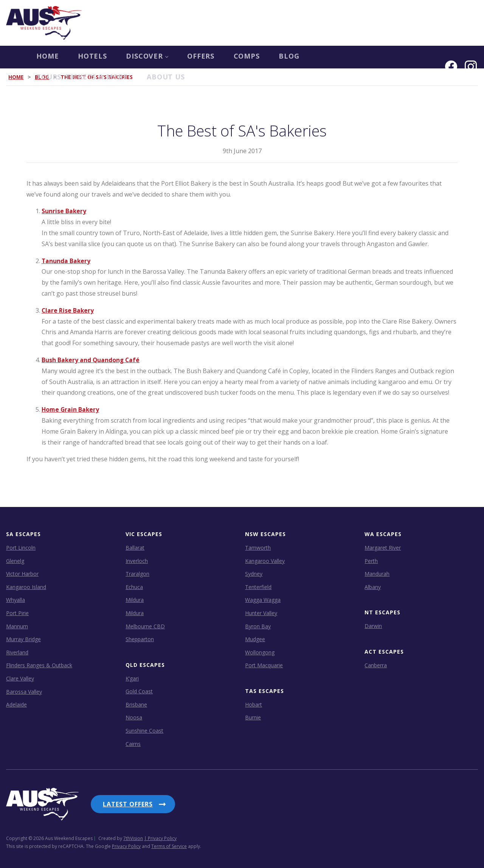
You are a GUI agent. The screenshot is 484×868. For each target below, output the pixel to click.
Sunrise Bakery (64, 211)
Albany (373, 587)
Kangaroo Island (26, 587)
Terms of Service (169, 843)
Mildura (135, 600)
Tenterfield (258, 587)
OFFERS (178, 57)
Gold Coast (139, 691)
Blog (271, 57)
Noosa (134, 717)
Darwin (373, 626)
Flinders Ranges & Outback (39, 665)
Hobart (254, 704)
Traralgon (137, 574)
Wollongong (260, 652)
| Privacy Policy (160, 835)
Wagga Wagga (263, 600)
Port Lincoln (21, 548)
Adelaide (16, 704)
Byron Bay (258, 626)
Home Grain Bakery (71, 409)
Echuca (134, 587)
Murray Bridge (23, 639)
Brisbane (136, 704)
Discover (122, 57)
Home (17, 57)
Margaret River (383, 548)
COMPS (226, 57)
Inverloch (137, 560)
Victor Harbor (22, 574)
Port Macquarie (264, 665)
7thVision (133, 835)
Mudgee (255, 639)
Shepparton (140, 639)
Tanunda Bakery (66, 260)
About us (25, 80)
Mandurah (377, 574)
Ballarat (135, 548)
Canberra (376, 665)
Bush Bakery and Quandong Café (91, 360)
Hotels (65, 57)
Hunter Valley (261, 613)
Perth (371, 560)
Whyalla (16, 600)
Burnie (253, 717)
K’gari (132, 678)
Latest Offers (128, 804)
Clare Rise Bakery (68, 310)
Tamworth (258, 548)
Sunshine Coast (144, 731)
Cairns (133, 743)
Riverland (17, 652)
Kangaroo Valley (265, 560)
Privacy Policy (126, 843)
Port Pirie (17, 613)
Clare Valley (20, 678)
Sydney (254, 574)
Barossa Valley (24, 691)
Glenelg (15, 560)
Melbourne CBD (145, 626)
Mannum (17, 626)
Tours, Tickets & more (349, 57)
